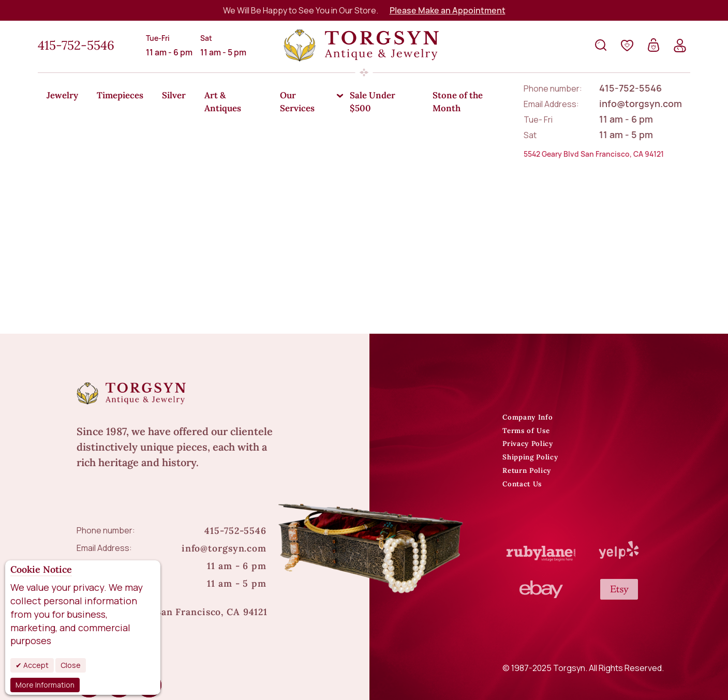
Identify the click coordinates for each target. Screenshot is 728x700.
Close (71, 665)
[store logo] (361, 46)
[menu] (364, 96)
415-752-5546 (76, 45)
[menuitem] (64, 96)
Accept (35, 665)
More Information (45, 685)
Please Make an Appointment (448, 10)
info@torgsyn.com (224, 514)
